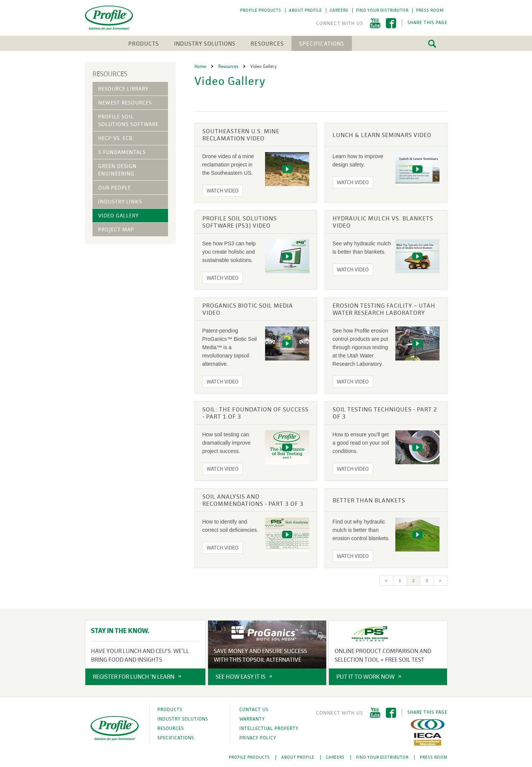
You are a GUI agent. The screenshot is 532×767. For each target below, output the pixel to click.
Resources (267, 44)
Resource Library (123, 89)
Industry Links (120, 202)
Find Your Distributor (382, 10)
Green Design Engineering (117, 170)
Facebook (391, 23)
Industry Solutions (205, 44)
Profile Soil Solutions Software (128, 120)
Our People (115, 188)
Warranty (252, 719)
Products (144, 44)
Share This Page (427, 23)
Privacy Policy (258, 738)
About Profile (305, 10)
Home (201, 66)
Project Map (116, 229)
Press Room (430, 10)
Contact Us (254, 710)
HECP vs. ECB (115, 138)
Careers (339, 10)
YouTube (375, 23)
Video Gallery (118, 216)
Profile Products (261, 10)
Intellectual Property (269, 728)
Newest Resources (125, 103)
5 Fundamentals (122, 152)
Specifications (322, 44)
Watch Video (223, 191)
